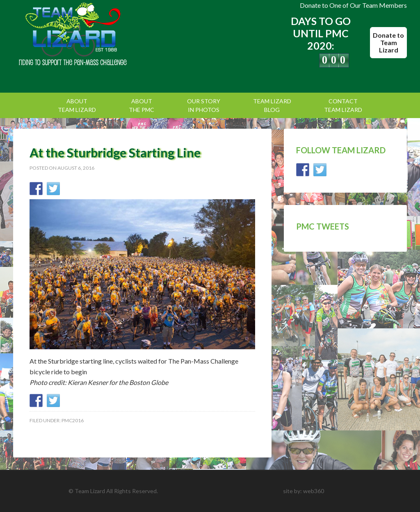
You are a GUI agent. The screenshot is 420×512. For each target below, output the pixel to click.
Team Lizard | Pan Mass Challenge (83, 35)
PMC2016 (73, 420)
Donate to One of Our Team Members (353, 5)
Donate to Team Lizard (388, 42)
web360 (314, 491)
